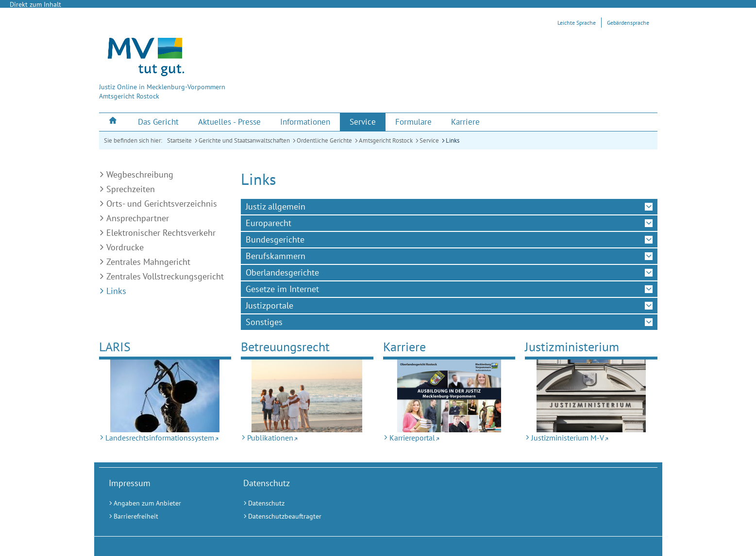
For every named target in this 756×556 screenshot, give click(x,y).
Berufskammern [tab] (276, 256)
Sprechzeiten (131, 189)
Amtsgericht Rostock (386, 140)
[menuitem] (114, 122)
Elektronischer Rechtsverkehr (161, 233)
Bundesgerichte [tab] (275, 239)
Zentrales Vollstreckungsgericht (165, 276)
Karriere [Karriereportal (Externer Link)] (404, 347)
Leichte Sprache (577, 23)
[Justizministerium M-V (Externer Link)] (591, 396)
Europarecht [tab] (269, 223)
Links (453, 140)
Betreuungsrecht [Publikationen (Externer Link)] (285, 347)
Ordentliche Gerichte (324, 140)
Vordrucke (125, 247)
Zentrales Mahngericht (148, 262)
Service (429, 140)
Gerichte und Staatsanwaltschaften (244, 140)
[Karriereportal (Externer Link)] (449, 396)
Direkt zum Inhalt (35, 4)
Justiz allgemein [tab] (276, 206)
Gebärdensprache (628, 23)
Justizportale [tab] (269, 305)
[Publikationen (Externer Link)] (307, 396)
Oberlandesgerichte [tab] (282, 272)
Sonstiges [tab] (264, 322)
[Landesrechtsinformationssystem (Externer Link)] (165, 396)
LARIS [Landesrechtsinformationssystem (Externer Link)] (115, 347)
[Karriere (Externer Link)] (465, 122)
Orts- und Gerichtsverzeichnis (162, 204)
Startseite (179, 140)
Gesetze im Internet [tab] (282, 289)
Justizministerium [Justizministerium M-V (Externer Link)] (572, 347)
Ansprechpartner (138, 218)
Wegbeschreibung (140, 174)
